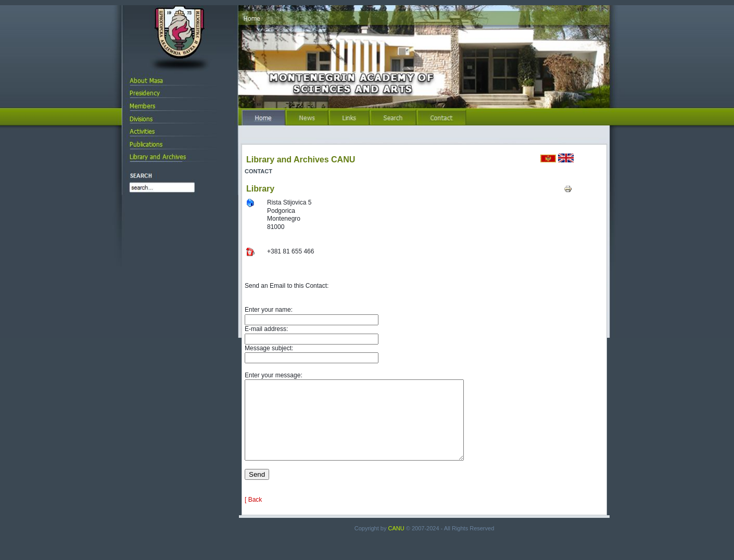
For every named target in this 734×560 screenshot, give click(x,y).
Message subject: (269, 348)
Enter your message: (274, 375)
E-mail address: (266, 329)
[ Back (253, 515)
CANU (396, 544)
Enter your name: (269, 310)
